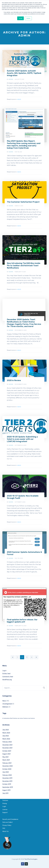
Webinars (5, 705)
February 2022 (7, 740)
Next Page (36, 655)
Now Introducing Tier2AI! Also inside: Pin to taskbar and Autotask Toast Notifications (23, 265)
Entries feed (6, 671)
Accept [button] (21, 18)
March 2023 (6, 731)
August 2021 (6, 752)
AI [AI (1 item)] (3, 716)
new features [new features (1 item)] (31, 716)
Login (4, 804)
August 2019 (6, 788)
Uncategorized (7, 702)
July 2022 (6, 734)
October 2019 (7, 782)
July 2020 (6, 770)
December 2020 (8, 764)
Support (5, 810)
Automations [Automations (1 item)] (7, 716)
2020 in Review (14, 379)
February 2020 (7, 773)
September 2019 (8, 785)
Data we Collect (8, 820)
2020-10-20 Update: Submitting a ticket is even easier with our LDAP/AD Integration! (24, 438)
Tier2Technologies (31, 857)
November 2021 (7, 746)
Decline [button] (28, 18)
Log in (4, 668)
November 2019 (7, 779)
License (5, 807)
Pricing (5, 801)
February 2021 (7, 761)
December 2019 (7, 776)
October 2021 (7, 749)
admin (11, 79)
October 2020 (7, 767)
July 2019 (5, 791)
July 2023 (6, 728)
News (19, 99)
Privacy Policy (7, 823)
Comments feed (8, 674)
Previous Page (13, 655)
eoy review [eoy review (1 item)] (20, 716)
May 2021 (5, 755)
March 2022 (6, 737)
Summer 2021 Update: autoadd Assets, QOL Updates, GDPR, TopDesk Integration (24, 73)
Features (5, 798)
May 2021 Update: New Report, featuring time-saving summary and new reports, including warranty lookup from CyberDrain (23, 144)
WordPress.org (7, 677)
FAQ (4, 826)
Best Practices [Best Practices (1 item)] (14, 716)
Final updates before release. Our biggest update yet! (22, 619)
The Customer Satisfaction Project (23, 201)
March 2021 (6, 758)
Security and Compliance (10, 817)
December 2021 (7, 743)
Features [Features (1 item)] (26, 716)
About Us (5, 829)
